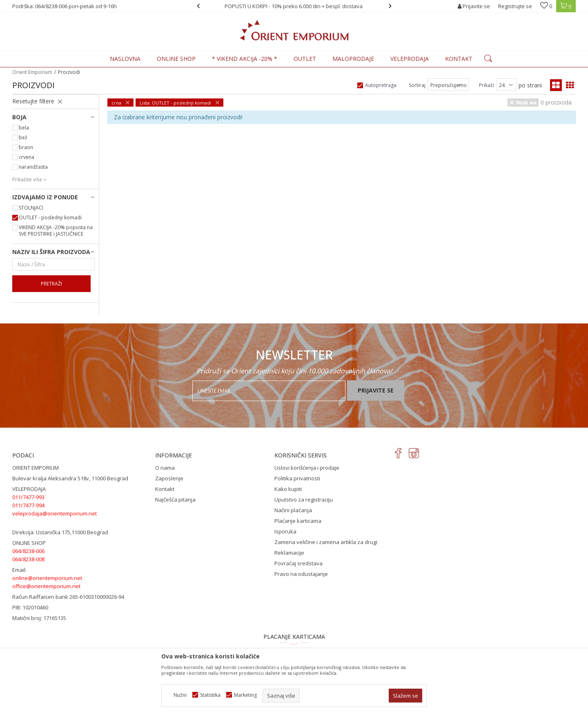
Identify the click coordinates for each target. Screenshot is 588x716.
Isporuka (285, 531)
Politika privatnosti (297, 478)
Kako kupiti (288, 489)
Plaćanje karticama (298, 521)
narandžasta (33, 167)
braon (26, 147)
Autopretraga (381, 85)
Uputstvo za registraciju (304, 500)
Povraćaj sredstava (298, 563)
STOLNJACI (31, 208)
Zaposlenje (169, 478)
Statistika (210, 695)
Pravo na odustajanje (301, 574)
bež (23, 137)
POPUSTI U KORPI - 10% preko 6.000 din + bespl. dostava (294, 6)
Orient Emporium (32, 72)
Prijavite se (376, 390)
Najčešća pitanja (175, 500)
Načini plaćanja (293, 510)
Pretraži (51, 284)
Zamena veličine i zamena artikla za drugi (326, 542)
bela (24, 128)
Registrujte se (515, 6)
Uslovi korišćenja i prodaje (307, 468)
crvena (27, 157)
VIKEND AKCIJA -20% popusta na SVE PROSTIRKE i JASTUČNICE (56, 231)
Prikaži (487, 85)
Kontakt (165, 489)
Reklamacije (289, 553)
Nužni (180, 695)
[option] (294, 6)
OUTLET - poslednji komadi (50, 217)
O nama (165, 468)
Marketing (245, 695)
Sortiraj (417, 85)
